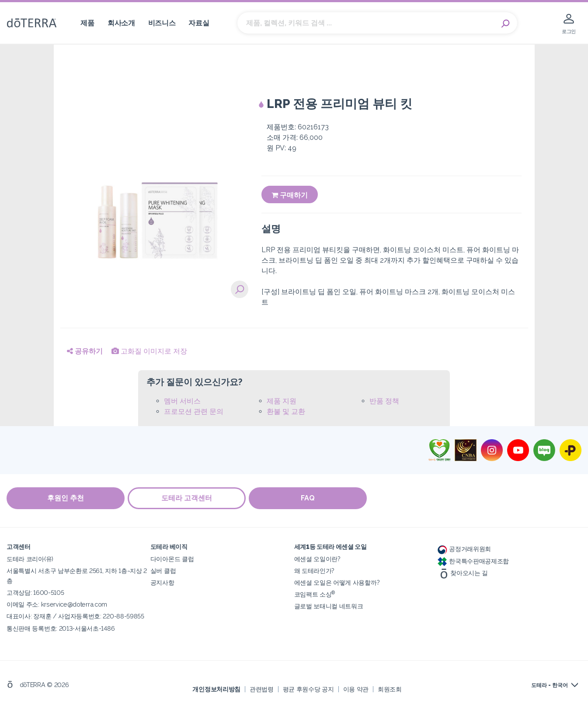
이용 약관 (356, 688)
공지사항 (162, 582)
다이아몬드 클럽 (172, 558)
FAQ (310, 498)
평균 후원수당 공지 (308, 688)
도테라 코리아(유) (30, 558)
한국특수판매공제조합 (473, 560)
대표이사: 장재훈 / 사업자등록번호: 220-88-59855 (75, 616)
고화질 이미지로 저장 (149, 351)
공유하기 (85, 351)
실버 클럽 (163, 570)
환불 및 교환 (286, 411)
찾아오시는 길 (463, 572)
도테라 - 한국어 (550, 685)
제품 (87, 23)
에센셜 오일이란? (317, 558)
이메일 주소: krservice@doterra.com (57, 604)
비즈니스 (162, 23)
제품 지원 (282, 401)
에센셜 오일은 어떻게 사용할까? (337, 582)
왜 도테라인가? (315, 570)
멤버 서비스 (182, 401)
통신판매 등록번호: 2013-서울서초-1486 (61, 627)
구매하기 (290, 195)
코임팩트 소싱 (315, 594)
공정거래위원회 (464, 548)
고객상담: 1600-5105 (35, 592)
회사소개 (121, 23)
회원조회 (390, 688)
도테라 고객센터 (188, 498)
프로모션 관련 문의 (194, 411)
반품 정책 (384, 401)
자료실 (199, 23)
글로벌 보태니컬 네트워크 (329, 606)
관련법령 (262, 688)
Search (506, 23)
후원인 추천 (66, 498)
